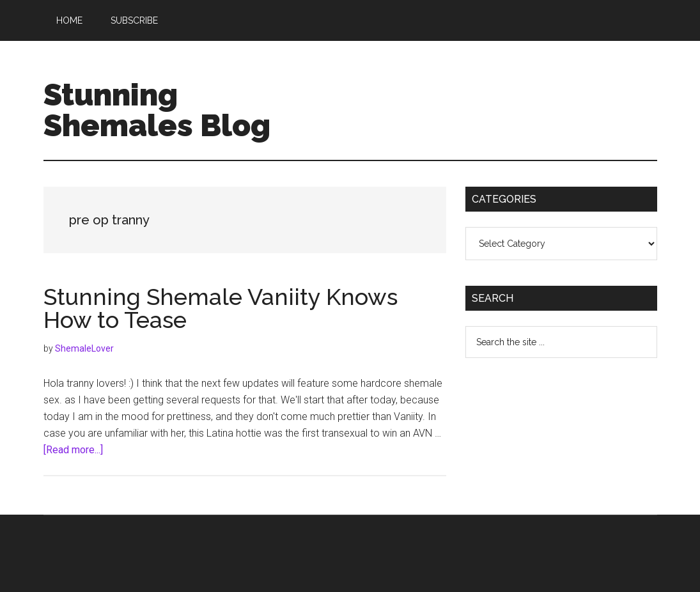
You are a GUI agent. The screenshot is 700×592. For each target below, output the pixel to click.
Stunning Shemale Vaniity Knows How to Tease (221, 308)
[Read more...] (73, 450)
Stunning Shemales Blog (157, 110)
